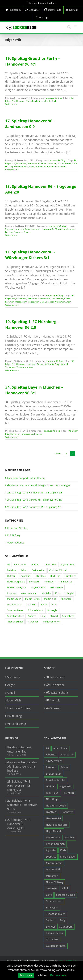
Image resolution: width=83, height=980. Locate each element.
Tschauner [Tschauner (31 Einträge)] (33, 622)
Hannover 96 (23, 101)
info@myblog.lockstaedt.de (42, 3)
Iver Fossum (57, 299)
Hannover (36, 229)
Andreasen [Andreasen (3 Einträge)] (50, 565)
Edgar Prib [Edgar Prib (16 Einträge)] (25, 576)
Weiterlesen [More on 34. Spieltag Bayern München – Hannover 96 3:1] (11, 437)
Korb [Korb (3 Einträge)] (58, 593)
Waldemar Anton (57, 167)
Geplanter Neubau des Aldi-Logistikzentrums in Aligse (39, 485)
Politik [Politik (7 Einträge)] (44, 605)
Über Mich (14, 700)
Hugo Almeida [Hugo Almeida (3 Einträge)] (38, 587)
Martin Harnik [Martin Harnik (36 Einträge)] (32, 599)
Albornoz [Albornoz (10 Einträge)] (36, 565)
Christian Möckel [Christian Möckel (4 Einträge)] (58, 570)
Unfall (11, 693)
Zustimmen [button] (26, 975)
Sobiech (34, 101)
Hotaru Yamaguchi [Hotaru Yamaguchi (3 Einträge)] (17, 587)
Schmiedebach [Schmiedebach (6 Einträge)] (35, 610)
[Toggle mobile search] (69, 27)
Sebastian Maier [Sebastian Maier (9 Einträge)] (15, 616)
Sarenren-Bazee (22, 232)
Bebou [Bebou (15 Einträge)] (24, 570)
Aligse (11, 685)
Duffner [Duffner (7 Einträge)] (11, 576)
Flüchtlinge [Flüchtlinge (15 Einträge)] (70, 576)
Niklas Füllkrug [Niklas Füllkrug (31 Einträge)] (15, 605)
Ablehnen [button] (42, 975)
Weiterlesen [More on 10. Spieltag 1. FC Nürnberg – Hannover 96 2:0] (11, 370)
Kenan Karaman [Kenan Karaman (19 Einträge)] (29, 593)
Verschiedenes (16, 543)
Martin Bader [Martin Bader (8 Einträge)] (14, 599)
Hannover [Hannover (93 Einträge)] (49, 582)
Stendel (42, 101)
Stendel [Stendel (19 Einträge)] (54, 616)
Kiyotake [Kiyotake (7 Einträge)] (46, 593)
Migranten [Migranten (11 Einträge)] (66, 599)
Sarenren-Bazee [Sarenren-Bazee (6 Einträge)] (15, 610)
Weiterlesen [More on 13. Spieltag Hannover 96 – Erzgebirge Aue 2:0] (11, 235)
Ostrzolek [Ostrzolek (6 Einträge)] (32, 605)
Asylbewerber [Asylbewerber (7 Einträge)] (67, 565)
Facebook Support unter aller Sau (27, 478)
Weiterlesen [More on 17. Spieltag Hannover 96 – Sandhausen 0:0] (11, 170)
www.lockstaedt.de (68, 961)
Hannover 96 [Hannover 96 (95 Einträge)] (66, 582)
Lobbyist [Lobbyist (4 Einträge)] (69, 593)
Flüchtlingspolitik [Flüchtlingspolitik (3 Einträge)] (16, 582)
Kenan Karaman (49, 163)
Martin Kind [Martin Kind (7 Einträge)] (50, 599)
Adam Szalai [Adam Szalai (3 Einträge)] (20, 565)
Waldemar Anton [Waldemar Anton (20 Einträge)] (51, 622)
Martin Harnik (64, 163)
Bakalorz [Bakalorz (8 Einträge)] (12, 570)
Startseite (14, 677)
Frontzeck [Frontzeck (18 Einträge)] (34, 582)
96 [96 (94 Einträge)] (8, 565)
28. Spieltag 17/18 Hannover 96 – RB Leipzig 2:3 (35, 493)
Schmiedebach (21, 167)
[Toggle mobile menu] (76, 27)
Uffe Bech (52, 101)
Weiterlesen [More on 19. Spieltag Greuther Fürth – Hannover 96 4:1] (11, 104)
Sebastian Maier (37, 302)
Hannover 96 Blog (53, 98)
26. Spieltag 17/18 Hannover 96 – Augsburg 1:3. (35, 507)
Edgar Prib (10, 101)
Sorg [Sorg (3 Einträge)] (43, 616)
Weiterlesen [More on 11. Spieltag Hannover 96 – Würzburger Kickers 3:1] (11, 305)
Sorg (57, 364)
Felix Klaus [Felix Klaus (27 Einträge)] (40, 576)
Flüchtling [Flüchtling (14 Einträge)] (55, 576)
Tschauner (43, 167)
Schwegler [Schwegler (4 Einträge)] (53, 610)
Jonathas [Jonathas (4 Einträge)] (12, 593)
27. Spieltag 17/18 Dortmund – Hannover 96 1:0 (35, 500)
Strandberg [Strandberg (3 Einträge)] (68, 616)
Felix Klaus (21, 163)
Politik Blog (14, 535)
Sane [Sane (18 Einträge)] (55, 605)
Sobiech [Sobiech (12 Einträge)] (32, 616)
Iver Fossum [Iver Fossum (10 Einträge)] (56, 587)
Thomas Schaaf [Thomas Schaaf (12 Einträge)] (15, 622)
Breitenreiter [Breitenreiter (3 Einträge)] (38, 570)
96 (72, 98)
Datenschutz (58, 975)
